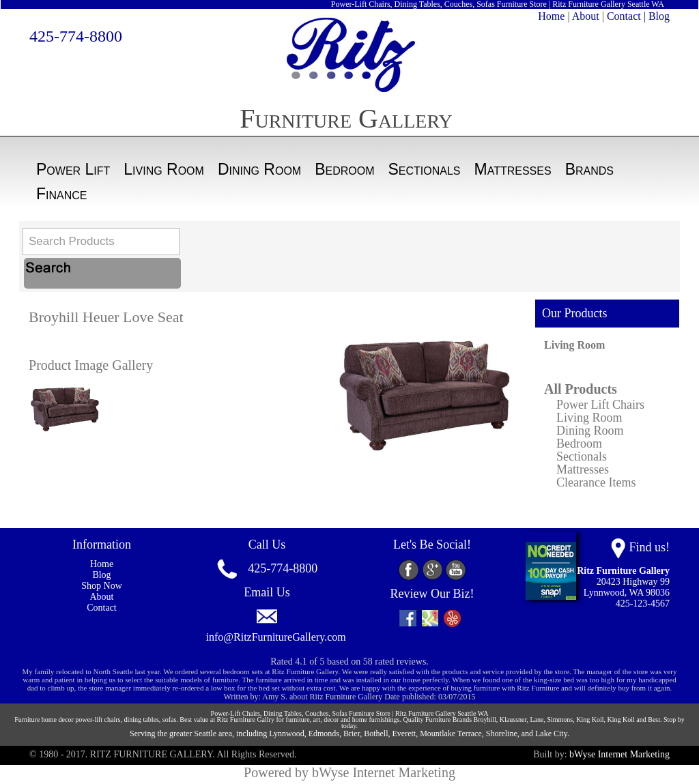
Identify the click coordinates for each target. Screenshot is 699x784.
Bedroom (344, 169)
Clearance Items (596, 482)
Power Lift (73, 169)
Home (551, 16)
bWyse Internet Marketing (619, 754)
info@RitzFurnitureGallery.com (276, 637)
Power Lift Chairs (600, 405)
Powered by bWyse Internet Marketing (349, 772)
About (586, 16)
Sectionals (425, 169)
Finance (62, 194)
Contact (102, 608)
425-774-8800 (76, 36)
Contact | (626, 16)
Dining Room (259, 169)
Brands (589, 169)
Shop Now (102, 586)
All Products (581, 389)
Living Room (164, 169)
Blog (659, 16)
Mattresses (513, 169)
